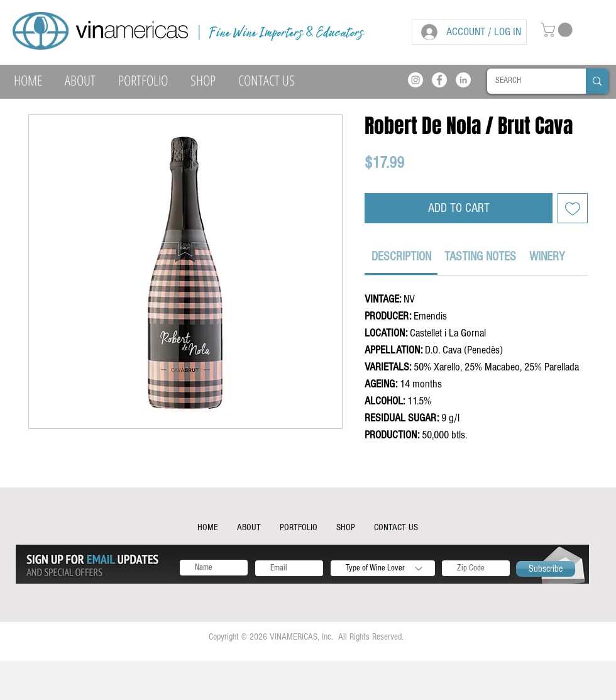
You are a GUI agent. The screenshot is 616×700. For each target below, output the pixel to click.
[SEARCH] (527, 81)
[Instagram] (415, 80)
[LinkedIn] (463, 80)
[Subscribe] (546, 569)
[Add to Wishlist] (573, 208)
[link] (401, 257)
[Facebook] (439, 80)
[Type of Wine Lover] (383, 568)
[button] (558, 30)
